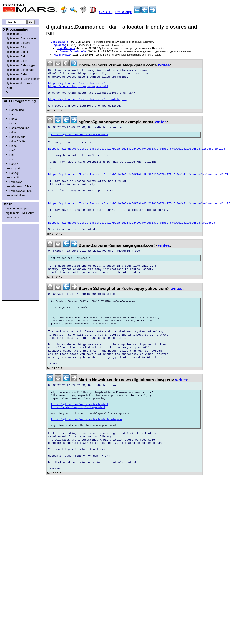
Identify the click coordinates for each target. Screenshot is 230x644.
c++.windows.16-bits (19, 186)
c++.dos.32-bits (16, 141)
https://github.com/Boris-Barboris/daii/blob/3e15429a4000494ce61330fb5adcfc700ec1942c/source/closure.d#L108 (137, 160)
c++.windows (14, 182)
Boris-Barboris (59, 42)
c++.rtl (10, 155)
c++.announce (15, 110)
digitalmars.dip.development (21, 79)
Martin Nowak (62, 55)
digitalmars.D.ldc (16, 47)
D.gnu (10, 88)
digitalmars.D (14, 34)
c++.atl (10, 114)
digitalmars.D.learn (18, 43)
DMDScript (124, 12)
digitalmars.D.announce (21, 38)
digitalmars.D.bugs (18, 52)
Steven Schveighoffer (73, 51)
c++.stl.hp (12, 164)
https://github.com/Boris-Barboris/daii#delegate (87, 106)
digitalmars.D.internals (20, 70)
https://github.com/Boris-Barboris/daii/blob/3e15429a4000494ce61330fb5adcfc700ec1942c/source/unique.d (132, 249)
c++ (8, 105)
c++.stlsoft (12, 177)
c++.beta (11, 119)
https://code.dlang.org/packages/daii (78, 90)
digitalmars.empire (17, 208)
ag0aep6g (60, 45)
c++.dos (11, 132)
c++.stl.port (13, 168)
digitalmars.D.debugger (21, 65)
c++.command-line (18, 128)
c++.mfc (11, 150)
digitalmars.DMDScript (20, 213)
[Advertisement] (15, 234)
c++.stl (10, 159)
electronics (13, 217)
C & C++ (106, 12)
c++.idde (11, 146)
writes (164, 65)
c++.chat (11, 123)
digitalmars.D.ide (16, 61)
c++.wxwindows (16, 195)
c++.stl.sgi (12, 173)
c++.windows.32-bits (19, 191)
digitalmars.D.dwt (17, 74)
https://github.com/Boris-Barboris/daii (80, 86)
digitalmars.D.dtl (16, 56)
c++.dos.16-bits (16, 137)
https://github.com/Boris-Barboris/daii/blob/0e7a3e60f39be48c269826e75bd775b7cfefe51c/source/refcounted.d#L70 (138, 191)
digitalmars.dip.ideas (19, 83)
